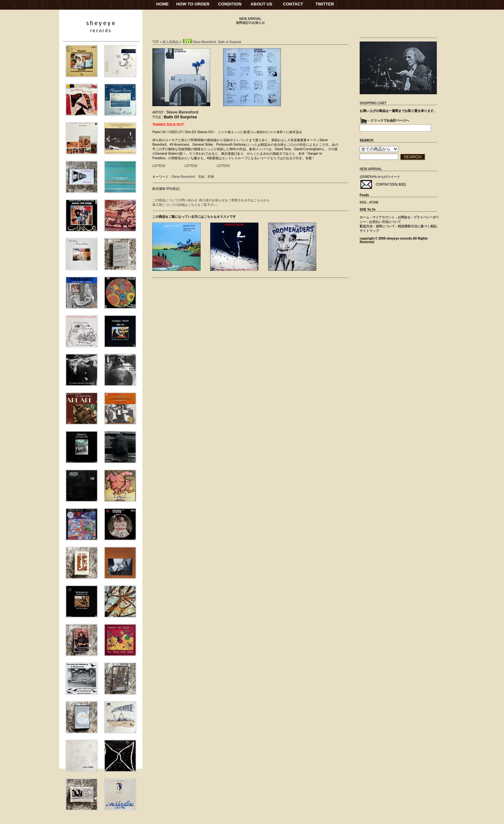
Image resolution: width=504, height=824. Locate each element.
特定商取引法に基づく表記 (417, 226)
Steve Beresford (183, 112)
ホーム (364, 217)
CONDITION (230, 4)
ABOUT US (261, 4)
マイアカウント (383, 217)
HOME (162, 4)
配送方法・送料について (377, 226)
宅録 (201, 177)
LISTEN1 (159, 166)
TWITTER (325, 4)
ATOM (374, 202)
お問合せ (404, 217)
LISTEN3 (223, 166)
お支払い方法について (385, 222)
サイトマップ (369, 231)
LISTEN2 (191, 166)
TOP (156, 42)
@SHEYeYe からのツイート (380, 177)
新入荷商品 (171, 42)
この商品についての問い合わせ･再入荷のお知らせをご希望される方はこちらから (211, 200)
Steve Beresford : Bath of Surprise (212, 42)
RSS (363, 202)
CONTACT (293, 4)
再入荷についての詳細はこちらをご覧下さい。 (186, 205)
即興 (211, 177)
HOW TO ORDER (193, 4)
